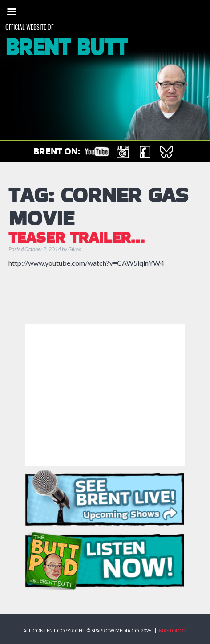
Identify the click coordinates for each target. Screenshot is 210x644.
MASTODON (173, 630)
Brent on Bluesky (166, 152)
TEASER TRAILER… (77, 238)
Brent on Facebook (145, 152)
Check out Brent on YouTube (97, 152)
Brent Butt (66, 48)
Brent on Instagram (123, 152)
